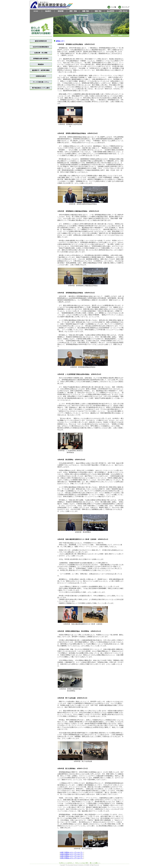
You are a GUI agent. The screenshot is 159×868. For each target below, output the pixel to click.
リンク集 (112, 7)
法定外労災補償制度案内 (41, 47)
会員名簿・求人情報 (41, 53)
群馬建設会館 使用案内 (41, 59)
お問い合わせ (123, 11)
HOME (36, 11)
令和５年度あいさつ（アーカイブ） (72, 856)
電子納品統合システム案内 (41, 88)
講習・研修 (73, 11)
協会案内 (48, 11)
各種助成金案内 (41, 76)
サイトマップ (124, 7)
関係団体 (41, 64)
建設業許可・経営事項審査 (41, 70)
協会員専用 (111, 11)
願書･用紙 (86, 11)
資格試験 (61, 11)
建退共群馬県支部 (41, 41)
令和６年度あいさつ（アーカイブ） (72, 854)
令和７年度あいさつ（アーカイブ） (72, 852)
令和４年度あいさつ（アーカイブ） (72, 858)
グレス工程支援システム (41, 82)
